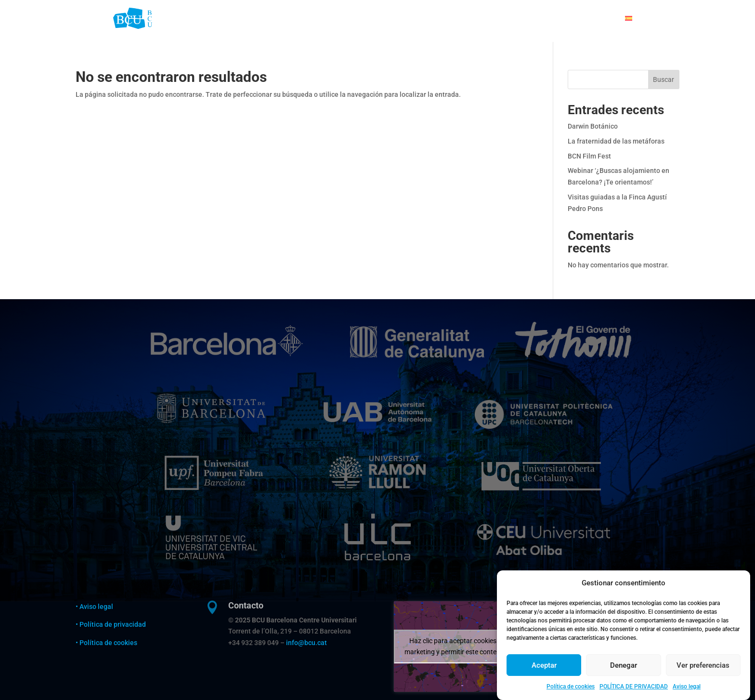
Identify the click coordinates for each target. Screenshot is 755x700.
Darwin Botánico (593, 126)
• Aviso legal (94, 607)
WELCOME (342, 18)
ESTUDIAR (452, 18)
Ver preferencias (703, 677)
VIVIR (487, 18)
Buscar (664, 79)
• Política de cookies (106, 643)
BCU (375, 18)
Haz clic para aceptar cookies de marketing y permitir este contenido (457, 646)
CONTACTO (597, 18)
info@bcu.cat (306, 643)
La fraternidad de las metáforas (616, 141)
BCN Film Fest (589, 156)
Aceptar (544, 677)
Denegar (624, 677)
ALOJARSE (409, 18)
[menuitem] (633, 18)
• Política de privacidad (111, 624)
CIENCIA (518, 18)
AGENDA (555, 18)
